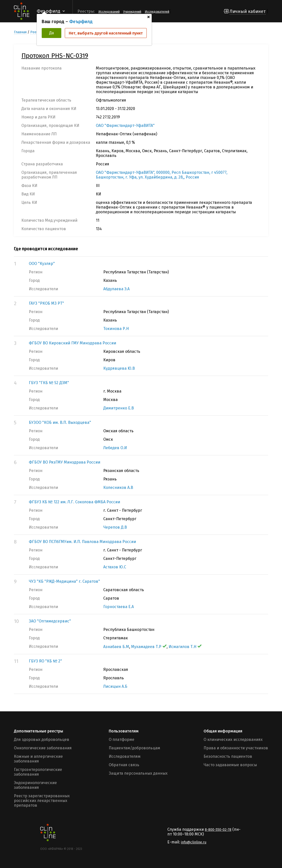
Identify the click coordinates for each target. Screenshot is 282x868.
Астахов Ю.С (115, 567)
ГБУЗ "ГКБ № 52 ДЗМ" (49, 383)
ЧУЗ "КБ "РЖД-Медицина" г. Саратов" (64, 581)
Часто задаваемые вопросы (230, 765)
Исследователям (125, 756)
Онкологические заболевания (43, 748)
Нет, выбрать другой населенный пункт (106, 33)
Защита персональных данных (138, 773)
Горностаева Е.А (119, 607)
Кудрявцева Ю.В (119, 368)
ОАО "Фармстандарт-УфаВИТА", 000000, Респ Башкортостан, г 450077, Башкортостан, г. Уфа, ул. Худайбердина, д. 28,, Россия (162, 175)
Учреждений (132, 12)
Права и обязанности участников (236, 748)
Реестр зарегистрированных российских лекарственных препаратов (42, 801)
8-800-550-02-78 (218, 830)
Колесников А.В (118, 488)
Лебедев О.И (115, 448)
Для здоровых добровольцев (42, 740)
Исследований (109, 12)
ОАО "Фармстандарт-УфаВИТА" (125, 126)
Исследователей (157, 12)
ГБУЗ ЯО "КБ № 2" (45, 661)
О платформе (122, 740)
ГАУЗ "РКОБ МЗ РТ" (46, 303)
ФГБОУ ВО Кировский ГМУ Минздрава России (72, 343)
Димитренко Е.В (119, 408)
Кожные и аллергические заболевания (38, 759)
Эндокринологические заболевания (35, 785)
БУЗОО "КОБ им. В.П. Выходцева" (60, 422)
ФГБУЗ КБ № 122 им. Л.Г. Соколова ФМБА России (74, 502)
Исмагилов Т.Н (185, 647)
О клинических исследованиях (233, 740)
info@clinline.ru (194, 842)
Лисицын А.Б (115, 686)
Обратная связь (124, 765)
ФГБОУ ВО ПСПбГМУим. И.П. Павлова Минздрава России (82, 542)
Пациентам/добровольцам (134, 748)
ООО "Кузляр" (42, 264)
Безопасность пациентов (228, 756)
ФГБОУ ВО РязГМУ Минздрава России (65, 462)
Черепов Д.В (115, 527)
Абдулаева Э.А (116, 289)
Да (52, 33)
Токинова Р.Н (116, 329)
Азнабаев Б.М (116, 647)
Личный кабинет (248, 11)
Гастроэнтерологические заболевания (38, 772)
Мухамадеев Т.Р (149, 647)
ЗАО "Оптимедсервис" (50, 621)
